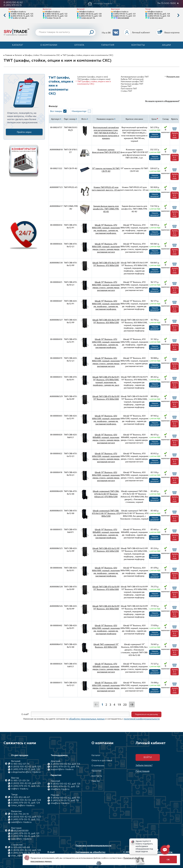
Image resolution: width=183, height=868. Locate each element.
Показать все (173, 77)
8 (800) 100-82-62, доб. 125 (22, 14)
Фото (84, 119)
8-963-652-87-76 (88, 18)
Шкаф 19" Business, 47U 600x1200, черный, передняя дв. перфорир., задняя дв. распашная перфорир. (106, 343)
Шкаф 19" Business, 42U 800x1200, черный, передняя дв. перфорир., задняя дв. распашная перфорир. (106, 305)
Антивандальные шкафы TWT (135, 77)
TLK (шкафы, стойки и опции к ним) (94, 79)
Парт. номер (70, 119)
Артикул (55, 119)
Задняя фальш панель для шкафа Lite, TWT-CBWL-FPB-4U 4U (106, 209)
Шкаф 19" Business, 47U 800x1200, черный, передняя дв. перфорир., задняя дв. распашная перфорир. (106, 229)
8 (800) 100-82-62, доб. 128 (26, 850)
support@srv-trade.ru (62, 769)
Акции (166, 45)
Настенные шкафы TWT (132, 84)
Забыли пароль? (144, 765)
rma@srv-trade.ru (60, 789)
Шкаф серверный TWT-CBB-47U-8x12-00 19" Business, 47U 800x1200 (106, 513)
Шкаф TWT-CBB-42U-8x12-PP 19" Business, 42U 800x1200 (106, 321)
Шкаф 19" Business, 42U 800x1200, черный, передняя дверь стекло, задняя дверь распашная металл (106, 362)
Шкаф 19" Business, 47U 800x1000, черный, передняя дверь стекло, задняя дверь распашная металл (106, 286)
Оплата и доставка (102, 761)
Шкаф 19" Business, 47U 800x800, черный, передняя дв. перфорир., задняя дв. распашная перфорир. (106, 533)
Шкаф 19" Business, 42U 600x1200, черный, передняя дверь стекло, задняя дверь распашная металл (106, 687)
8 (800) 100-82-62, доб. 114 (65, 764)
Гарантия (108, 45)
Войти (148, 757)
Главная (9, 55)
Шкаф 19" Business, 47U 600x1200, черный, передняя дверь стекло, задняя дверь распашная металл (106, 457)
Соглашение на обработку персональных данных (90, 854)
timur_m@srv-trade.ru (23, 806)
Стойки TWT (126, 91)
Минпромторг (79, 111)
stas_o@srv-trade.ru (22, 856)
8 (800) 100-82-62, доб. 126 (66, 784)
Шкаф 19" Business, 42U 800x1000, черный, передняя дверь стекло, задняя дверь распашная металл (106, 476)
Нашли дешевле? (155, 135)
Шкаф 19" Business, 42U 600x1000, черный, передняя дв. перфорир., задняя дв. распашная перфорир (106, 629)
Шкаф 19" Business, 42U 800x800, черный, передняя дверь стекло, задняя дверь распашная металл (106, 439)
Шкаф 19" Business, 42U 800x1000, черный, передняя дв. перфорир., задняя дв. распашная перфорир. (106, 572)
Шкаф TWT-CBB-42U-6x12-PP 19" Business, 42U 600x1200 (106, 550)
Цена (154, 119)
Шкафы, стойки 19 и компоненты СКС (42, 55)
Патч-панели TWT (129, 88)
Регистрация (142, 771)
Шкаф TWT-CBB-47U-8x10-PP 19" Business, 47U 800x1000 (106, 398)
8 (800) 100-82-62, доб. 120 (90, 14)
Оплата (79, 45)
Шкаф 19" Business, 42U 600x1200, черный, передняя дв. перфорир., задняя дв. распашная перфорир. (106, 420)
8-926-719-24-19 (54, 18)
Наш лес (96, 781)
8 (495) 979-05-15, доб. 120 (90, 16)
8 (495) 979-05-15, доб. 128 (26, 853)
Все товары (56, 111)
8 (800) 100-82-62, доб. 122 (56, 14)
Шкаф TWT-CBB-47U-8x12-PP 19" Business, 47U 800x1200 (106, 264)
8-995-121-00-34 (20, 18)
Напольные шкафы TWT (132, 81)
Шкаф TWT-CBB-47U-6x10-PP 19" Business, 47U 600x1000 (106, 588)
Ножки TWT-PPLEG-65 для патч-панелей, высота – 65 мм (106, 189)
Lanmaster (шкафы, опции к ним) (93, 77)
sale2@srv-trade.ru (21, 839)
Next (178, 15)
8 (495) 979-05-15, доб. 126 (65, 787)
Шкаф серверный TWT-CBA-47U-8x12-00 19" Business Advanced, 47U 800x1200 (106, 494)
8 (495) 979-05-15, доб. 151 (65, 801)
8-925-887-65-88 (21, 848)
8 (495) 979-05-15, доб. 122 (56, 16)
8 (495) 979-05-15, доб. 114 (65, 767)
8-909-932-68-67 (156, 18)
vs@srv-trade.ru (20, 789)
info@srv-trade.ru (18, 11)
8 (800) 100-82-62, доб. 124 (159, 14)
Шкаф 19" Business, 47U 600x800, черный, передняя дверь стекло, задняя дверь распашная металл (106, 668)
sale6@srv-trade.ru (21, 822)
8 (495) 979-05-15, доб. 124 (159, 16)
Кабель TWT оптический (132, 79)
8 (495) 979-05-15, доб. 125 (22, 16)
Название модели (105, 119)
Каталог (18, 45)
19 (119, 704)
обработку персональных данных (87, 719)
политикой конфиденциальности (142, 719)
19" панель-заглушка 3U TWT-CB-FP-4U (106, 170)
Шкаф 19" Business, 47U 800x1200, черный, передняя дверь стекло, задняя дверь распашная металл (106, 248)
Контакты (138, 45)
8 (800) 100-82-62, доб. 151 (65, 798)
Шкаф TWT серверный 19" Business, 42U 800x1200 (106, 646)
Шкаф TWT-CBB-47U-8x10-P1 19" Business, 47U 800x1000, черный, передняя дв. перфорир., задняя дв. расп (106, 381)
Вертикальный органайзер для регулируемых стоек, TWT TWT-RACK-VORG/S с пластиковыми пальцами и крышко (106, 133)
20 (125, 704)
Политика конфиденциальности (93, 846)
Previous (5, 15)
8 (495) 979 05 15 (13, 5)
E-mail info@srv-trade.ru (58, 854)
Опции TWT (126, 86)
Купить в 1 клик (175, 135)
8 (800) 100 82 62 (13, 2)
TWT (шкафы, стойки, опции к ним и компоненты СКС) (94, 82)
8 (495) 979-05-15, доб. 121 (125, 14)
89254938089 (123, 18)
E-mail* (25, 714)
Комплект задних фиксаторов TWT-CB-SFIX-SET (106, 151)
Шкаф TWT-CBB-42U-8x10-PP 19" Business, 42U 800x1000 (106, 607)
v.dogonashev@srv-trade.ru (26, 772)
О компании (49, 45)
